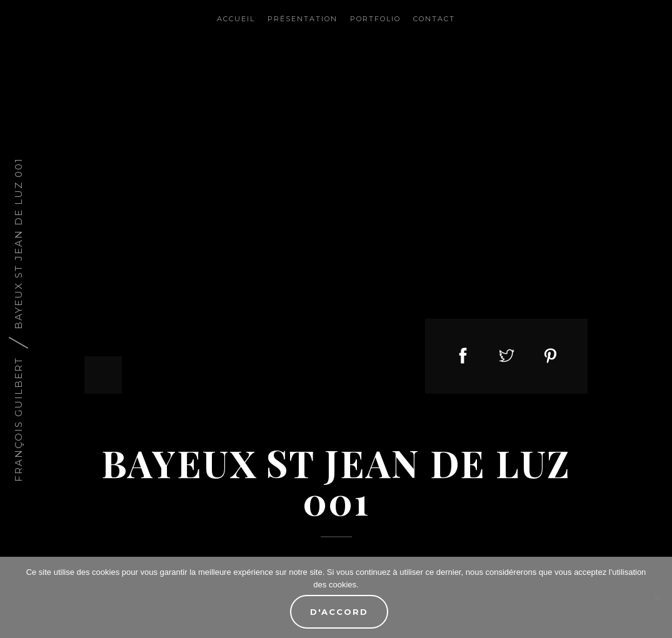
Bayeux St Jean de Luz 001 (18, 243)
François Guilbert (18, 419)
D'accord (339, 612)
